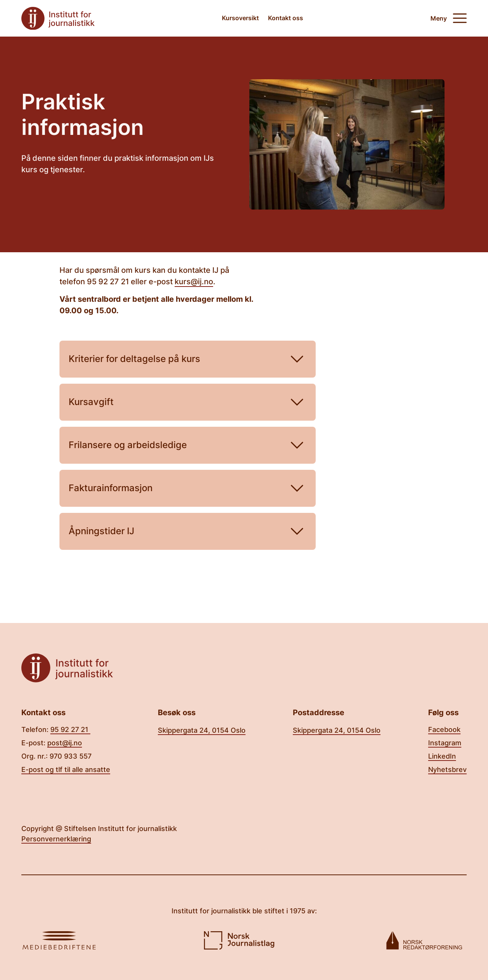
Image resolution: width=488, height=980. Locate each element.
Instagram (445, 743)
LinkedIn (442, 756)
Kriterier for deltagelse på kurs (188, 359)
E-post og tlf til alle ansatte (66, 769)
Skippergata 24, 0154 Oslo (202, 730)
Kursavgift (188, 402)
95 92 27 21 (70, 729)
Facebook (444, 729)
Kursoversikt (240, 18)
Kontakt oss (286, 18)
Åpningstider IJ (188, 531)
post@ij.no (65, 743)
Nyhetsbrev (447, 769)
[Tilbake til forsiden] (58, 18)
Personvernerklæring (56, 839)
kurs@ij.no (194, 282)
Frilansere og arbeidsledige (188, 445)
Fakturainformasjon (188, 488)
